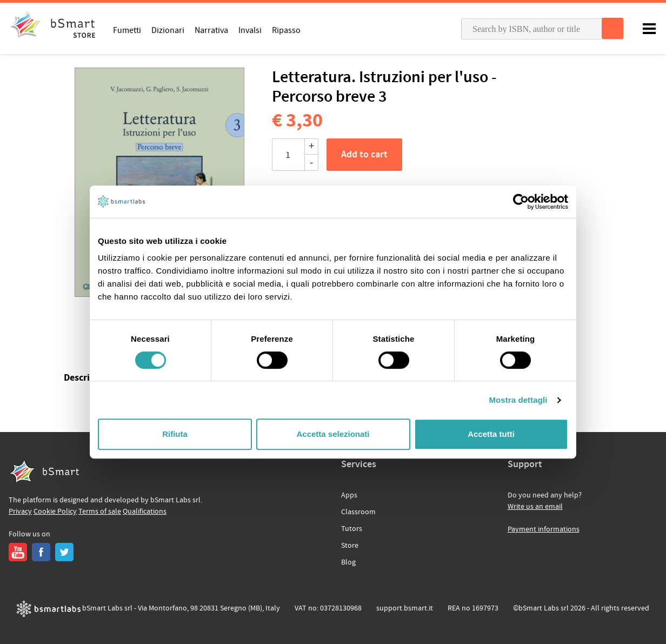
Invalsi (250, 30)
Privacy (20, 512)
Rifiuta (175, 434)
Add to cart (364, 155)
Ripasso (286, 30)
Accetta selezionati (333, 434)
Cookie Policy (55, 512)
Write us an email (535, 507)
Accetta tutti (491, 434)
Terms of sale (100, 512)
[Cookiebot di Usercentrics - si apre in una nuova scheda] (521, 202)
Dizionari (168, 30)
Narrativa (211, 30)
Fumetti (127, 30)
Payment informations (544, 529)
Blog (348, 562)
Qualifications (145, 512)
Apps (349, 495)
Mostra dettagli (518, 400)
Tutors (352, 529)
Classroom (358, 512)
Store (350, 546)
